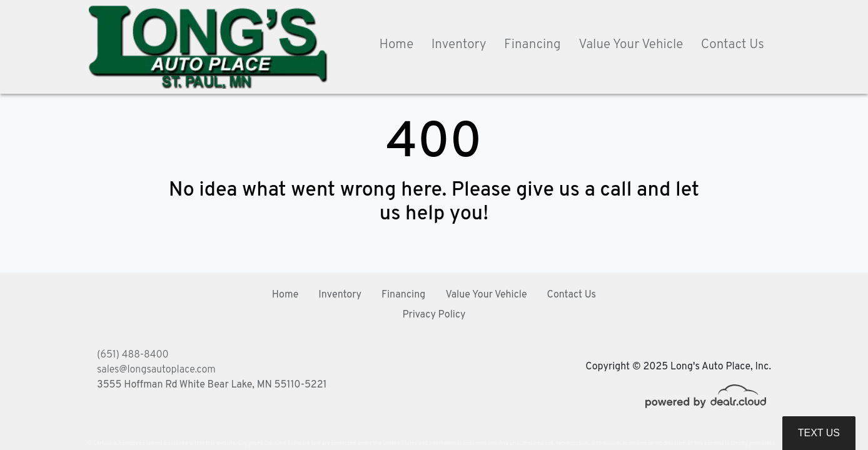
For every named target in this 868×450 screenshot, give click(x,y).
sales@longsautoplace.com (156, 370)
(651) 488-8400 (133, 355)
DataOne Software (287, 443)
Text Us (819, 433)
